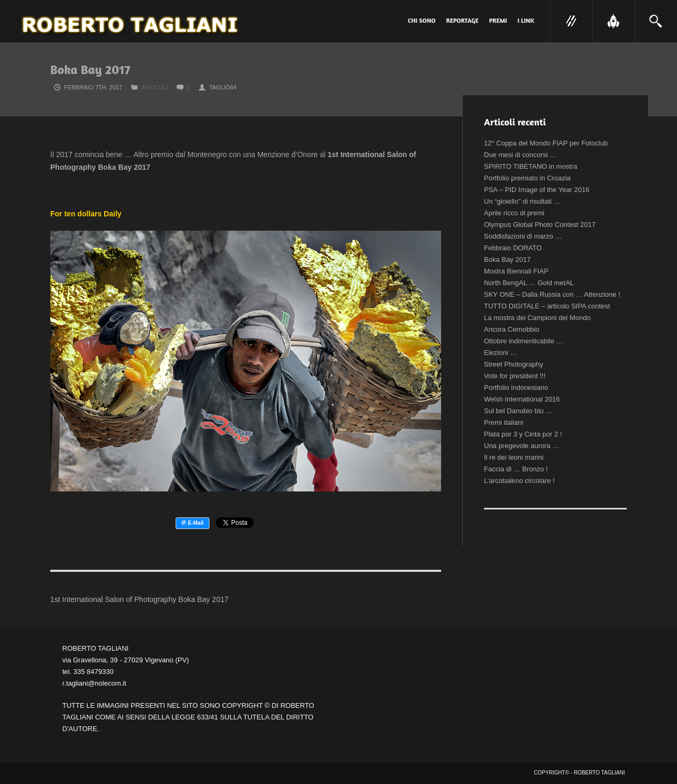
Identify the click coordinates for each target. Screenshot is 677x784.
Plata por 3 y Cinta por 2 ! (523, 434)
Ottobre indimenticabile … (524, 341)
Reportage (463, 20)
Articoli (155, 87)
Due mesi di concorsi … (520, 155)
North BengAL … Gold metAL (529, 283)
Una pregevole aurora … (522, 446)
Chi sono (422, 20)
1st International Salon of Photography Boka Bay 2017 (139, 599)
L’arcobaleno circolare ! (519, 481)
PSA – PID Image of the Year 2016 (537, 190)
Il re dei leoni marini (514, 457)
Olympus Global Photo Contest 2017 (540, 225)
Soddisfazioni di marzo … (523, 236)
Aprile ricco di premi (514, 213)
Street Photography (514, 364)
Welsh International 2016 (522, 399)
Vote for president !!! (515, 376)
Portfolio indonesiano (516, 388)
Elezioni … (500, 353)
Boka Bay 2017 (507, 259)
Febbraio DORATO (513, 248)
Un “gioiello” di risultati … (522, 201)
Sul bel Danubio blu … (518, 411)
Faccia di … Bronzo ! (516, 469)
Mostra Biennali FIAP (516, 271)
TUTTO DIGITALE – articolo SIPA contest (547, 306)
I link (526, 20)
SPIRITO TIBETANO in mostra (530, 166)
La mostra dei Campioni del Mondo (537, 318)
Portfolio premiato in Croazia (527, 178)
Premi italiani (504, 422)
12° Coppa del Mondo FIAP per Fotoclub (546, 143)
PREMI (498, 20)
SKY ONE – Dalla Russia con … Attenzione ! (552, 294)
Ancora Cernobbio (512, 329)
